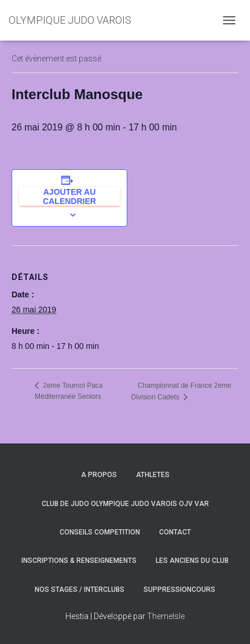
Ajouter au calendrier (69, 197)
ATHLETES (153, 475)
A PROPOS (99, 475)
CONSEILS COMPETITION (100, 532)
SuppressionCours (179, 590)
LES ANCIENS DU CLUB (192, 561)
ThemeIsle (166, 616)
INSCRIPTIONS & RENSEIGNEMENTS (79, 561)
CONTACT (175, 532)
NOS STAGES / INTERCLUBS (80, 590)
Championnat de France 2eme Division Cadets (181, 391)
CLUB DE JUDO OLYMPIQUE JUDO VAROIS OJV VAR (125, 504)
